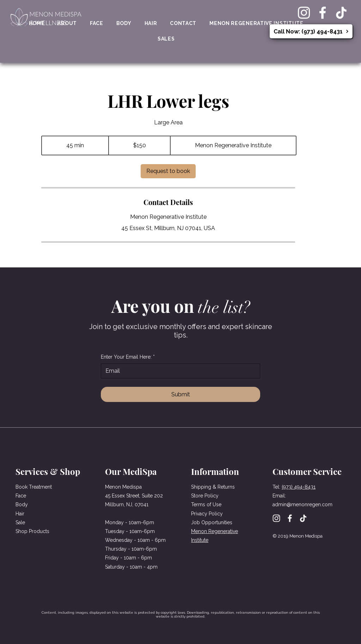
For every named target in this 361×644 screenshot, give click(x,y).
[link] (168, 171)
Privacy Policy (207, 514)
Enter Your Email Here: (128, 357)
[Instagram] (304, 13)
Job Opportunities (212, 522)
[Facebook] (323, 13)
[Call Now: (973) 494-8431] (311, 31)
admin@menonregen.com (302, 504)
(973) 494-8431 (299, 487)
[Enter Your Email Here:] (178, 371)
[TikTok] (341, 13)
